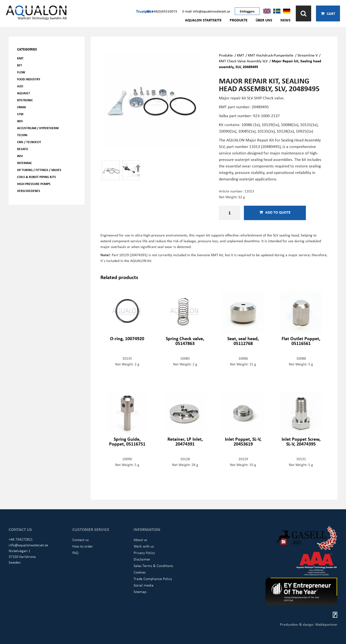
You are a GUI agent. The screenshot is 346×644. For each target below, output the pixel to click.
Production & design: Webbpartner (309, 624)
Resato (22, 149)
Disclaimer (142, 559)
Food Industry (29, 79)
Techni (22, 135)
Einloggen (247, 11)
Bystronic (25, 100)
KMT (20, 58)
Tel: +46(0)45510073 (162, 11)
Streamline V (308, 55)
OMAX (22, 107)
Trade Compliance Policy (153, 579)
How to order (83, 546)
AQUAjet (24, 93)
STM (20, 114)
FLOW (21, 72)
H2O (20, 86)
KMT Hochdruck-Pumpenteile (271, 55)
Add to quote (275, 212)
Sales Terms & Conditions (153, 566)
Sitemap (140, 592)
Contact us (80, 540)
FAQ (75, 553)
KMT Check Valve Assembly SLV (243, 61)
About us (140, 540)
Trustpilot (145, 11)
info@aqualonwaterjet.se (28, 545)
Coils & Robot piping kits (37, 177)
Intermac (25, 163)
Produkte (239, 20)
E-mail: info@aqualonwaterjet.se (206, 11)
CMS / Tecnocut (29, 142)
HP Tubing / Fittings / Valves (39, 170)
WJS (20, 121)
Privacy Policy (144, 553)
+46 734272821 (21, 539)
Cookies (140, 572)
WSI (20, 156)
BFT (20, 65)
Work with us (144, 546)
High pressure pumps (34, 184)
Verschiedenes (29, 191)
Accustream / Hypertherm (38, 128)
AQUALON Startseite (203, 20)
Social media (144, 585)
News (285, 20)
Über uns (264, 20)
